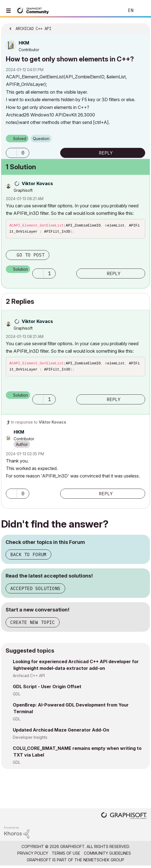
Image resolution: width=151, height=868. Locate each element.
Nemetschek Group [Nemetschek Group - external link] (104, 862)
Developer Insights (30, 739)
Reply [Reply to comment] (114, 275)
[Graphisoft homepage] (124, 818)
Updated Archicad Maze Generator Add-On (61, 732)
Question (41, 139)
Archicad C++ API (29, 678)
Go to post (31, 256)
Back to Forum (28, 557)
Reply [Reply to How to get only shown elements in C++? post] (106, 153)
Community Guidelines (107, 855)
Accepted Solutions (35, 591)
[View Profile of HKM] (24, 43)
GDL (17, 696)
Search (112, 11)
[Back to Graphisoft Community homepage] (34, 10)
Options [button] (142, 27)
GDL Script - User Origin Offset (47, 689)
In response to (39, 424)
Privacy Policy (33, 855)
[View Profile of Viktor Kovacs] (37, 183)
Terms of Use (66, 855)
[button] (11, 153)
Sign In (142, 11)
